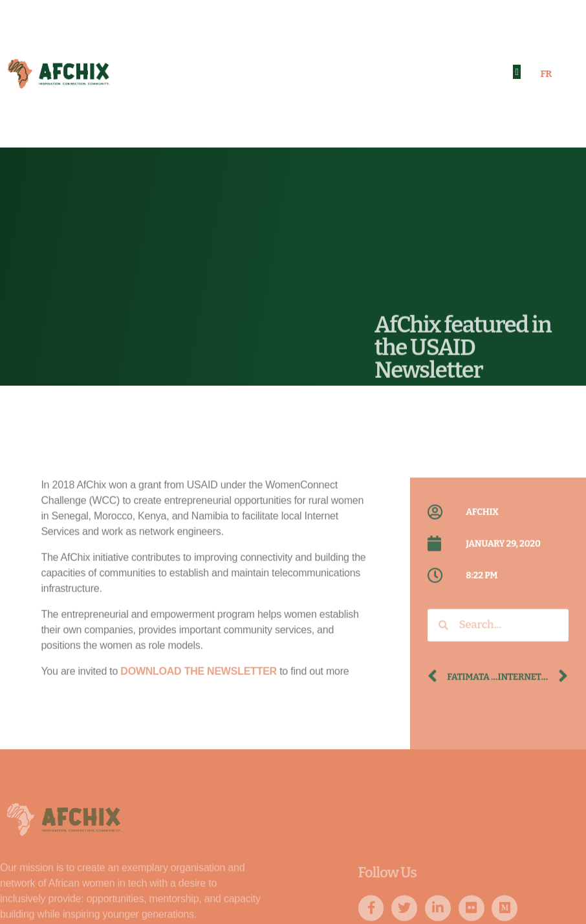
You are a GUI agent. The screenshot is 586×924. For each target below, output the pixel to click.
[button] (517, 72)
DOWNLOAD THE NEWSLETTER (199, 729)
